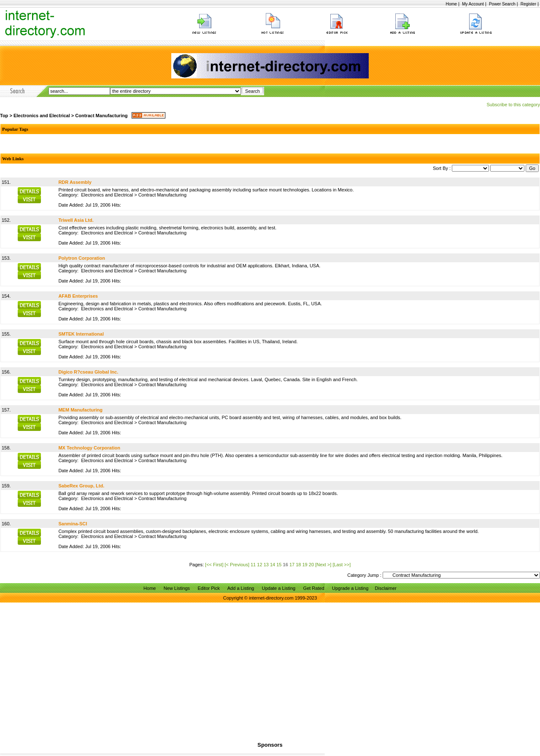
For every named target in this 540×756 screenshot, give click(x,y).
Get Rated (314, 588)
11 (253, 565)
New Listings (177, 588)
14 (273, 565)
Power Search (502, 4)
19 (305, 565)
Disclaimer (386, 588)
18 (298, 565)
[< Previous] (237, 565)
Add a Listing (241, 588)
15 (279, 565)
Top (4, 116)
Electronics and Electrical (42, 116)
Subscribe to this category (513, 105)
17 (292, 565)
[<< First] (214, 565)
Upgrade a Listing (350, 588)
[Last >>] (342, 565)
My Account (473, 4)
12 (259, 565)
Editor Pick (209, 588)
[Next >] (323, 565)
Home (451, 4)
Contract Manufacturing (101, 116)
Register (528, 4)
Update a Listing (279, 588)
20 (311, 565)
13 (266, 565)
